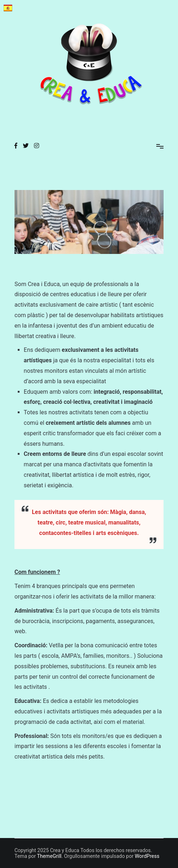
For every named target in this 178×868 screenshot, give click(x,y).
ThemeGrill (49, 856)
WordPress (147, 856)
